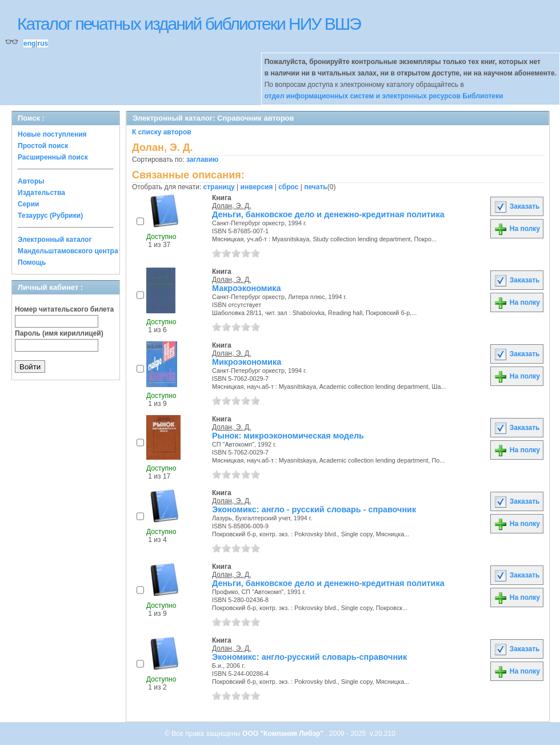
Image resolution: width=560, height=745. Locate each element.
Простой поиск (43, 146)
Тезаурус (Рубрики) (50, 216)
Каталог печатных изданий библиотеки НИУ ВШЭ (189, 24)
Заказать (517, 206)
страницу (219, 187)
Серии (28, 204)
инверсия (257, 187)
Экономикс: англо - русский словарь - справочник (314, 509)
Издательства (41, 193)
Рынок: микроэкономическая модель (288, 436)
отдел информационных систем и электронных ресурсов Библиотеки (384, 96)
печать (316, 187)
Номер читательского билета (64, 309)
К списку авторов (162, 132)
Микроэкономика (247, 362)
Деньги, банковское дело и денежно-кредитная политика (328, 214)
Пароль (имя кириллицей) (59, 333)
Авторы (31, 181)
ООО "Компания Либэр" (284, 734)
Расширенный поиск (53, 157)
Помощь (32, 262)
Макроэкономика (247, 288)
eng (29, 43)
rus (43, 43)
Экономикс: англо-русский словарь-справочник (309, 657)
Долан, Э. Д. (231, 206)
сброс (288, 187)
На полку (517, 229)
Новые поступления (52, 134)
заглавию (202, 160)
